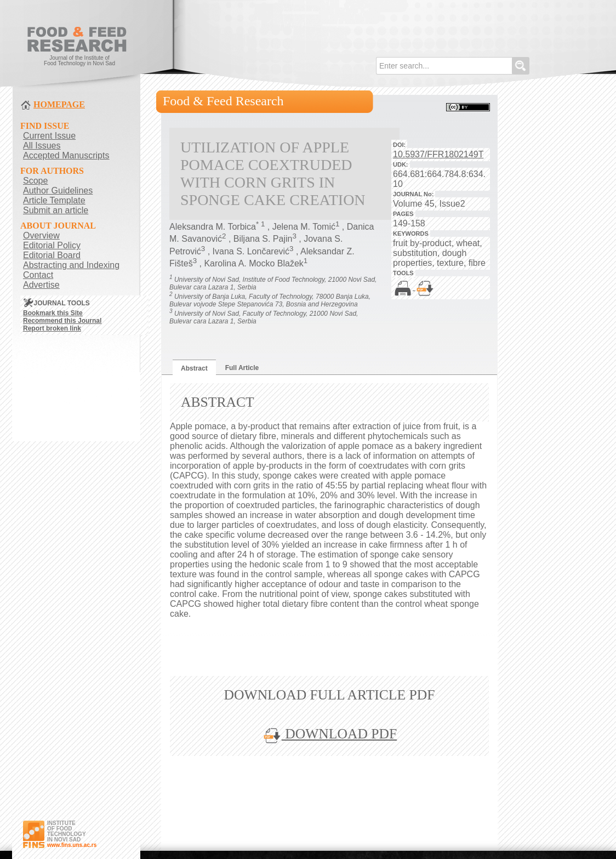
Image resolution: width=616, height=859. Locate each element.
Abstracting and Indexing (71, 265)
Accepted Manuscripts (66, 155)
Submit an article (56, 210)
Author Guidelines (58, 190)
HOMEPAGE (59, 104)
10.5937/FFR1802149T (438, 154)
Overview (41, 235)
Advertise (41, 285)
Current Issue (49, 136)
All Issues (42, 146)
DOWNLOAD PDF (329, 734)
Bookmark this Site (53, 313)
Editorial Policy (52, 245)
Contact (38, 275)
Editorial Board (52, 255)
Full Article (242, 368)
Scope (35, 181)
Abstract (194, 368)
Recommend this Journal (62, 321)
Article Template (54, 200)
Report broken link (52, 328)
